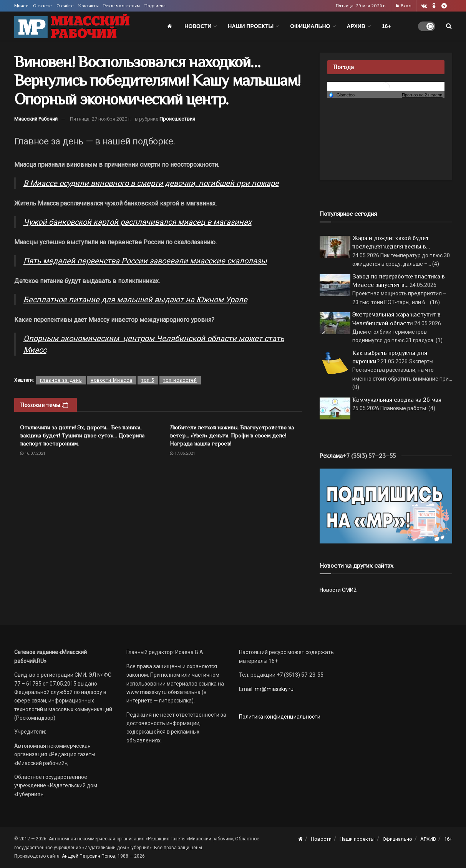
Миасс (21, 6)
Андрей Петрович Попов (89, 856)
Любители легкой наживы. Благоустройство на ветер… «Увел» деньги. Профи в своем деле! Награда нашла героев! (232, 435)
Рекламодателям (122, 6)
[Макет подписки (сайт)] (386, 505)
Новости (198, 26)
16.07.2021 (33, 453)
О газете (42, 6)
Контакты (89, 6)
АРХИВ (356, 26)
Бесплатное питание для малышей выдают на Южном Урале (135, 300)
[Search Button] (449, 26)
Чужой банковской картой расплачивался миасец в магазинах (138, 222)
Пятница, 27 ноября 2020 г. (101, 119)
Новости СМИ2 (338, 590)
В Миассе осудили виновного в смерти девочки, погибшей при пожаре (151, 183)
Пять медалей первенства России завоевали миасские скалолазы (145, 261)
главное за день (61, 380)
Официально (310, 26)
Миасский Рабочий (36, 119)
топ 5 (148, 380)
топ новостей (180, 380)
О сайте (65, 6)
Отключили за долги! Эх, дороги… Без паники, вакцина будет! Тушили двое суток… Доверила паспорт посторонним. (82, 435)
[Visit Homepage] (72, 26)
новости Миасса (112, 380)
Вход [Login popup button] (404, 6)
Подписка (155, 6)
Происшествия (177, 119)
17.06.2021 (182, 453)
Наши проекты (251, 26)
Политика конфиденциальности (280, 717)
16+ (386, 26)
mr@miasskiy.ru (274, 689)
